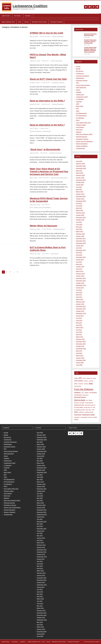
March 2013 (80, 299)
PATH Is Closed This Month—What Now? (48, 56)
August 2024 (80, 185)
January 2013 (80, 304)
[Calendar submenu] (31, 16)
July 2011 (79, 330)
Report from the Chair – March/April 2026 (91, 35)
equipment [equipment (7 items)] (86, 384)
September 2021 (81, 243)
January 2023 (80, 215)
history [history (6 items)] (82, 393)
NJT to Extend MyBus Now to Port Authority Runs (48, 249)
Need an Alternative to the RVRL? (47, 101)
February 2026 (80, 164)
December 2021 (81, 239)
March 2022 (80, 232)
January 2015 (80, 267)
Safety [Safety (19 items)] (76, 412)
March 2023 (80, 210)
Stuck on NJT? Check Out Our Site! (48, 79)
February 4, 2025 (35, 61)
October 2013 (80, 283)
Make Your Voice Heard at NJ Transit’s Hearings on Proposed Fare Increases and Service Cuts (49, 171)
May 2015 (79, 264)
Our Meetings (80, 118)
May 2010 (79, 351)
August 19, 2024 (35, 104)
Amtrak (78, 67)
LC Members (80, 99)
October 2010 (80, 346)
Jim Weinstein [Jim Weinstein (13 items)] (78, 395)
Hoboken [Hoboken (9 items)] (87, 393)
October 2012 (80, 311)
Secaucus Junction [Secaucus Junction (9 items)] (89, 412)
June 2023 (79, 206)
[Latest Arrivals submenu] (10, 16)
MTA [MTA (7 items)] (87, 400)
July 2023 (79, 203)
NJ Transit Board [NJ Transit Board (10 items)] (89, 403)
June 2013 (79, 292)
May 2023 (79, 208)
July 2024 (79, 187)
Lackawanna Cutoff (82, 97)
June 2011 (79, 332)
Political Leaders (81, 125)
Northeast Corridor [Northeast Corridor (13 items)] (79, 405)
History (78, 90)
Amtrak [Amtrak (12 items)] (76, 378)
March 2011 (80, 337)
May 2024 (79, 189)
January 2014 (80, 276)
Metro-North (80, 106)
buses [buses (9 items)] (94, 378)
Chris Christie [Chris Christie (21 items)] (79, 381)
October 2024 (80, 182)
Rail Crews (79, 130)
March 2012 (80, 328)
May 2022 (79, 227)
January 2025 (80, 178)
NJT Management (81, 113)
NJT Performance (81, 116)
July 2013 (79, 290)
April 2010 (79, 353)
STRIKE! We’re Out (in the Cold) (47, 33)
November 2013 (81, 281)
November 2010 (81, 344)
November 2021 (81, 241)
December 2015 (81, 257)
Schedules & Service (58, 82)
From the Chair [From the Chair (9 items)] (78, 386)
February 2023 (80, 213)
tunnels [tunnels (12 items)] (95, 417)
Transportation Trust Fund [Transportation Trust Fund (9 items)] (86, 417)
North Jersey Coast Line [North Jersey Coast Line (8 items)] (90, 405)
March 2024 (80, 192)
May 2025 (79, 171)
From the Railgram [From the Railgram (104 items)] (84, 389)
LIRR (78, 104)
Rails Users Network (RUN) (84, 134)
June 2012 (79, 321)
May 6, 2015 (34, 178)
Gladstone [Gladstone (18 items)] (77, 392)
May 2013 (79, 295)
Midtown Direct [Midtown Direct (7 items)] (86, 395)
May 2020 (79, 253)
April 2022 (79, 229)
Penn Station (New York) (83, 123)
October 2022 (80, 220)
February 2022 (80, 234)
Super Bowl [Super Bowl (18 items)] (78, 415)
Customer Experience (82, 76)
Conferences (80, 74)
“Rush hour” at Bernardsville (45, 149)
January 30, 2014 (35, 229)
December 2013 (81, 278)
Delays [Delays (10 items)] (76, 384)
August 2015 (80, 260)
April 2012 (79, 325)
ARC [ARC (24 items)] (80, 378)
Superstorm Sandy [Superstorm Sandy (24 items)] (88, 415)
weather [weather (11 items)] (76, 419)
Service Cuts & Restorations (59, 178)
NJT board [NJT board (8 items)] (76, 403)
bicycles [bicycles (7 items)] (84, 378)
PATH (32, 207)
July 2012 (79, 318)
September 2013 (81, 285)
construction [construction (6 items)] (91, 381)
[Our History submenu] (21, 16)
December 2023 (81, 196)
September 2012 (81, 313)
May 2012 (79, 323)
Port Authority (80, 127)
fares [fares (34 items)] (91, 383)
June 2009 (79, 365)
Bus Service (55, 254)
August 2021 (80, 246)
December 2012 (81, 306)
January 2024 (80, 194)
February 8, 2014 (35, 205)
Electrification (80, 78)
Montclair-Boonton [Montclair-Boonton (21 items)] (80, 397)
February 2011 (80, 339)
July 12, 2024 (34, 128)
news (78, 111)
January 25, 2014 (35, 254)
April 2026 (79, 161)
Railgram (79, 132)
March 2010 (80, 356)
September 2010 (81, 349)
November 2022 (81, 218)
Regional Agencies (82, 137)
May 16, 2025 (34, 36)
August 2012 (80, 316)
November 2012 (81, 309)
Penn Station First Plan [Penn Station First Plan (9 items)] (79, 410)
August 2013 (80, 288)
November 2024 (81, 180)
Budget (78, 69)
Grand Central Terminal (83, 85)
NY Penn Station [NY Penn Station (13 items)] (79, 407)
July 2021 (79, 248)
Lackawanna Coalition (30, 6)
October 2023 (80, 199)
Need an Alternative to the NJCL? (47, 125)
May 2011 (79, 335)
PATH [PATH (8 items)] (94, 407)
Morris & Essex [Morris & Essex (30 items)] (80, 400)
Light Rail (79, 102)
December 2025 (81, 166)
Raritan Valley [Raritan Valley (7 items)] (88, 410)
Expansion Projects (82, 81)
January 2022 (80, 236)
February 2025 (80, 175)
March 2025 (80, 173)
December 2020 (81, 250)
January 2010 (80, 358)
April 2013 (79, 297)
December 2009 (81, 360)
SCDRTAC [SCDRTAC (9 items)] (81, 412)
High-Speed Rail (81, 88)
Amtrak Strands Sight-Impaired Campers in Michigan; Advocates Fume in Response (90, 50)
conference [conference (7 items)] (86, 381)
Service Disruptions (58, 36)
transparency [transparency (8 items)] (77, 417)
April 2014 (79, 269)
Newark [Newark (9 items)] (90, 400)
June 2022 (79, 225)
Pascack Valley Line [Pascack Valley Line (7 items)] (88, 407)
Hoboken (79, 92)
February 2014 (80, 274)
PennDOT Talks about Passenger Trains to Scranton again (90, 41)
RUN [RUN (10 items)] (93, 410)
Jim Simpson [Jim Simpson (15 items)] (93, 392)
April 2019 (79, 255)
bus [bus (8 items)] (91, 378)
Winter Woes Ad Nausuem (44, 226)
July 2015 (79, 262)
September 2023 (81, 201)
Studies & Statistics (82, 146)
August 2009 (80, 363)
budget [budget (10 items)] (88, 378)
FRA (77, 83)
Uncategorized (46, 131)
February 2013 (80, 302)
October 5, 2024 (35, 82)
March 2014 (80, 271)
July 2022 (79, 222)
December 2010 (81, 342)
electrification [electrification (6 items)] (81, 384)
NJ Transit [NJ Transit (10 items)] (82, 403)
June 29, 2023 (34, 153)
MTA (77, 109)
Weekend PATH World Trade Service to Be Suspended (49, 200)
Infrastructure (80, 95)
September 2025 (81, 168)
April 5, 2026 (87, 37)
